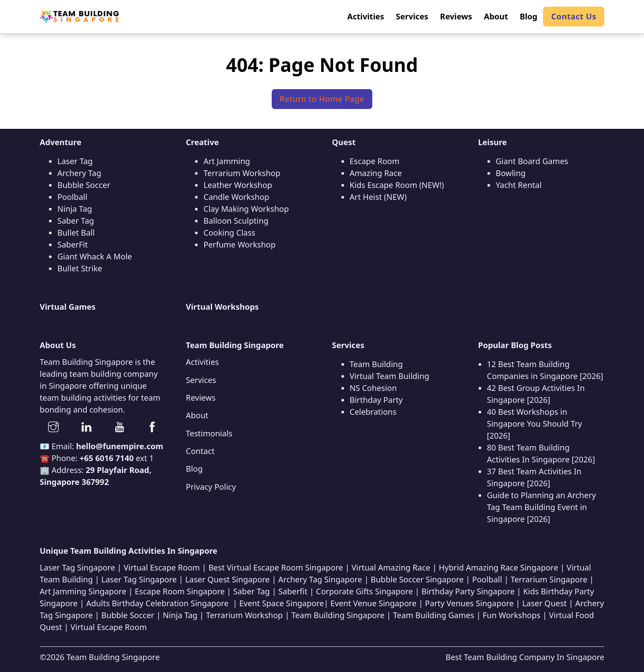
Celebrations (373, 412)
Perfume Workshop (239, 244)
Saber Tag (76, 221)
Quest (344, 142)
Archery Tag (79, 173)
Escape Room (375, 161)
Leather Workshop (238, 185)
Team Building (376, 364)
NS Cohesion (373, 388)
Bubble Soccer (84, 185)
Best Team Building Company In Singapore (525, 657)
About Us (58, 345)
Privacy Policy (211, 487)
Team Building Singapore (113, 657)
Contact (200, 451)
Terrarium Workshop (242, 173)
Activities (202, 362)
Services (201, 380)
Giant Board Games (532, 161)
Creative (202, 142)
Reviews (200, 398)
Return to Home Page (322, 99)
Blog (194, 469)
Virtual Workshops (222, 307)
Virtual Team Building (389, 376)
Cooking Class (229, 233)
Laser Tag (75, 161)
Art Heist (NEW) (378, 197)
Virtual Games (68, 307)
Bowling (511, 173)
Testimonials (209, 433)
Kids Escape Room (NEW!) (397, 185)
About (197, 415)
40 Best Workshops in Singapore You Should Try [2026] (535, 424)
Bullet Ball (76, 233)
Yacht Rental (519, 185)
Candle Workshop (236, 197)
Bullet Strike (80, 268)
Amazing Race (376, 173)
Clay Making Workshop (246, 209)
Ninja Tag (75, 209)
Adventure (61, 142)
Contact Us (574, 16)
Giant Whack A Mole (95, 256)
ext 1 (116, 458)
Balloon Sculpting (236, 221)
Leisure (492, 142)
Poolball (72, 197)
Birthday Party (376, 400)
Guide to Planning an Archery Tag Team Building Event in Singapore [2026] (541, 507)
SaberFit (73, 244)
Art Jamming (227, 161)
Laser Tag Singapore (77, 567)
